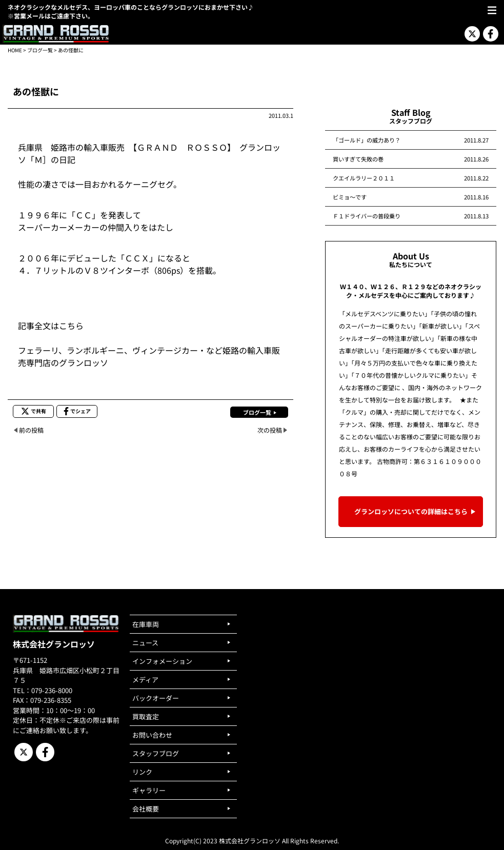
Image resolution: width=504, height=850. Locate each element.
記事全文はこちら (51, 326)
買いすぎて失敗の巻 (358, 159)
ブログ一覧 (40, 50)
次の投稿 (270, 430)
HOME (15, 50)
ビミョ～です (350, 197)
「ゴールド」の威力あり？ (367, 140)
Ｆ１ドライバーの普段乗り (367, 216)
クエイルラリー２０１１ (364, 178)
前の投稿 (31, 430)
